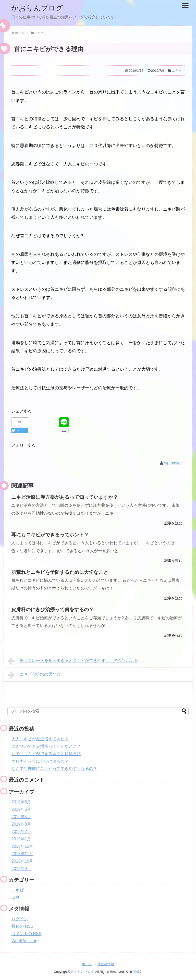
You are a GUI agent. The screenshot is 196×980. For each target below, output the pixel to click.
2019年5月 (21, 809)
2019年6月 (21, 802)
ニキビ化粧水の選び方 (34, 675)
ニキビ (177, 71)
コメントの (26, 933)
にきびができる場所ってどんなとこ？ (46, 746)
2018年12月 (22, 846)
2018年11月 (22, 854)
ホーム (87, 964)
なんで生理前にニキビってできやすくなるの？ (54, 768)
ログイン (20, 919)
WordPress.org (25, 941)
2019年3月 (21, 824)
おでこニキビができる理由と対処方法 (46, 753)
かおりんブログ (39, 8)
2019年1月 (21, 839)
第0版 (137, 971)
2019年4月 (21, 816)
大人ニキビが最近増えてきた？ (40, 739)
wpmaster (173, 463)
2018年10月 (22, 861)
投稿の (22, 926)
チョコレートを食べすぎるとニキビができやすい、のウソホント (73, 661)
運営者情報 (106, 964)
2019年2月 (21, 831)
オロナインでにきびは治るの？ (40, 761)
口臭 (16, 897)
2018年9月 (21, 868)
